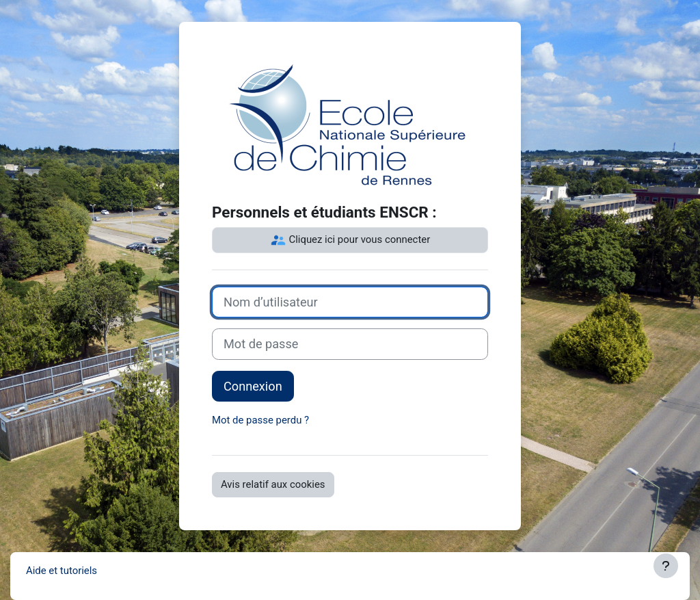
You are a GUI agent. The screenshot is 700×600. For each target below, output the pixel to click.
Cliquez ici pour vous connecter (350, 240)
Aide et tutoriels (62, 571)
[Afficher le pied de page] (666, 566)
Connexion (253, 386)
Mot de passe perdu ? (260, 420)
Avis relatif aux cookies (273, 484)
